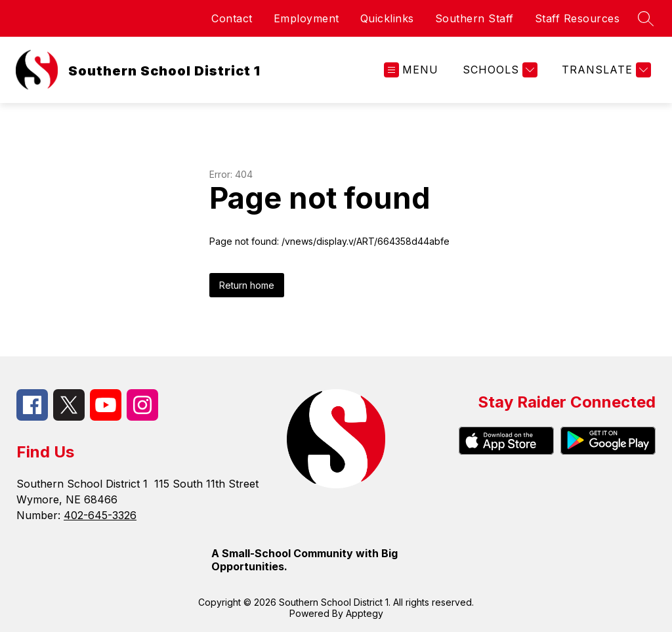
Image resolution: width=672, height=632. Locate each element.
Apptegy (365, 613)
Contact (232, 18)
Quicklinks (387, 18)
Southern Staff (474, 18)
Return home (247, 285)
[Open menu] (411, 70)
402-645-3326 (100, 515)
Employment (306, 18)
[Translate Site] (605, 70)
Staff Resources (577, 18)
